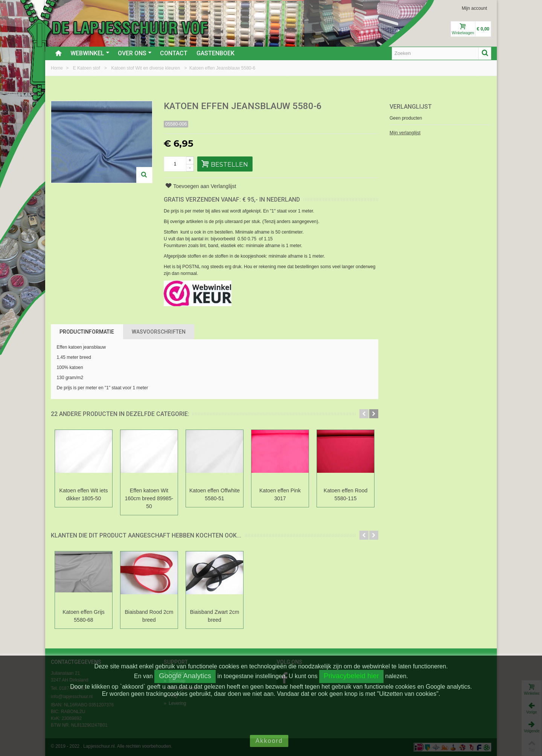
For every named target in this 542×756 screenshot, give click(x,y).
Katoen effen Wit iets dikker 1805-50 (84, 494)
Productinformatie (87, 332)
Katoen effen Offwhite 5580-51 (215, 494)
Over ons (135, 53)
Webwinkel (90, 53)
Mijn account (474, 8)
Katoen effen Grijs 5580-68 (84, 616)
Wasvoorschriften (159, 332)
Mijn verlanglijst (405, 133)
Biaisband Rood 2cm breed (149, 616)
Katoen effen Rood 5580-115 (346, 494)
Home (57, 68)
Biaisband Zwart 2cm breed (215, 616)
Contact (174, 53)
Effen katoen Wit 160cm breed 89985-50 (149, 498)
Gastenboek (215, 53)
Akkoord (269, 741)
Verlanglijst (411, 107)
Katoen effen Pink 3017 (280, 494)
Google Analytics (185, 676)
